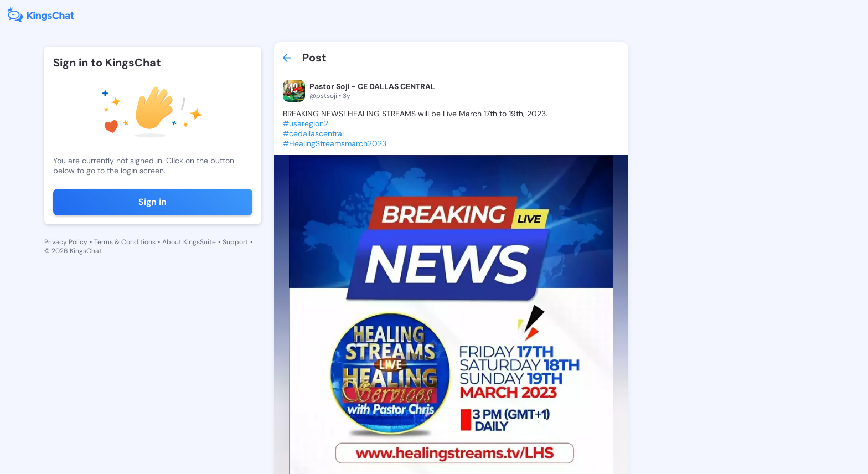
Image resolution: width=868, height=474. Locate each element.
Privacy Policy (66, 242)
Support (235, 242)
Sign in (153, 202)
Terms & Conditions (125, 242)
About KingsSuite (189, 242)
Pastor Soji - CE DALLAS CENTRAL (372, 86)
